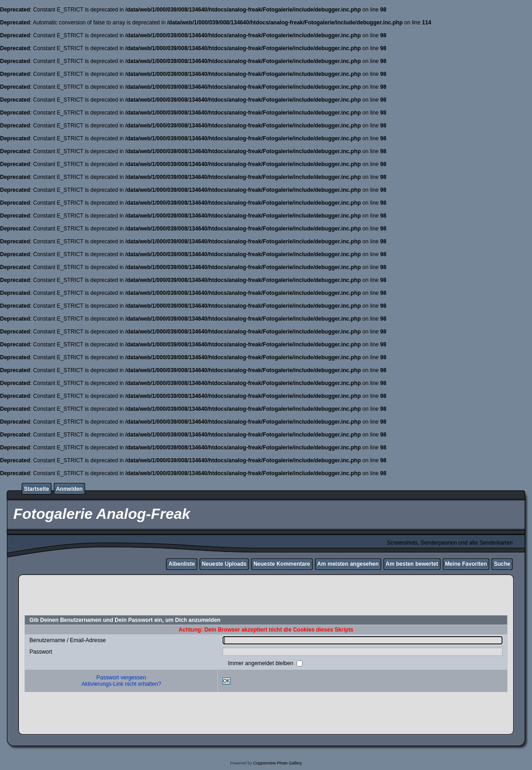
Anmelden (69, 489)
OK (226, 681)
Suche (502, 564)
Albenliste (181, 564)
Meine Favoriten (466, 564)
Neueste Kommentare (282, 564)
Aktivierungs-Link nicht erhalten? (121, 684)
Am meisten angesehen (348, 564)
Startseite (37, 489)
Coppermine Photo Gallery (277, 763)
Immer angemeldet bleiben (261, 663)
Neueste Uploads (224, 564)
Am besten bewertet (412, 564)
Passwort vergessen (121, 678)
